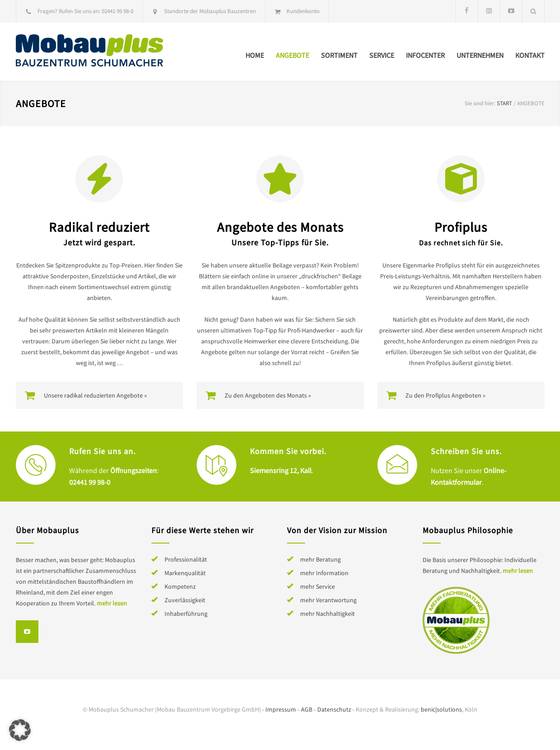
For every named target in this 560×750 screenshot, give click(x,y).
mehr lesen (112, 603)
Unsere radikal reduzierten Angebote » (95, 395)
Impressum (281, 709)
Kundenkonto (303, 11)
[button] (20, 730)
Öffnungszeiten (134, 470)
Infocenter (425, 55)
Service (382, 55)
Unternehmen (480, 55)
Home (255, 55)
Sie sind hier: (480, 103)
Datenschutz (334, 709)
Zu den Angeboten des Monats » (268, 395)
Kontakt (530, 55)
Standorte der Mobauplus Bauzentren (210, 11)
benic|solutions (441, 709)
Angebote (292, 55)
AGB (307, 709)
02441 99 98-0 (118, 11)
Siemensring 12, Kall (281, 470)
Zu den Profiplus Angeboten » (445, 395)
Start (504, 103)
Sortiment (339, 55)
